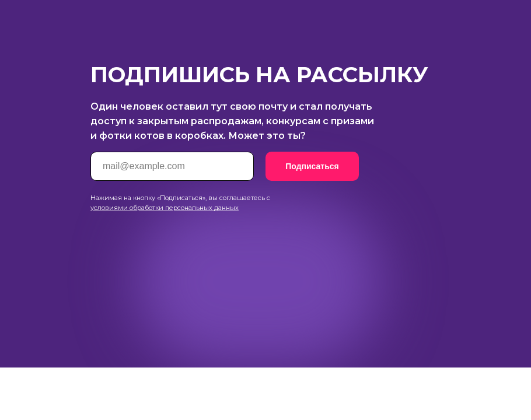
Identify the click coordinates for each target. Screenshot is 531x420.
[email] (172, 166)
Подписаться (312, 166)
